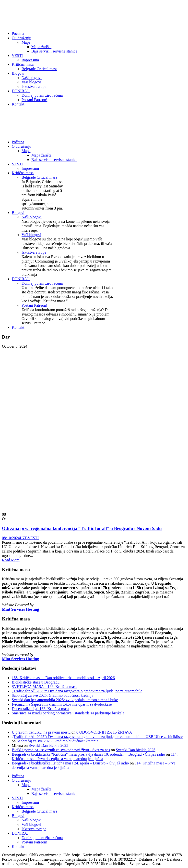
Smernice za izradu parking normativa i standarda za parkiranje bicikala (68, 713)
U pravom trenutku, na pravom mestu (41, 732)
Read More (11, 560)
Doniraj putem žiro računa (42, 95)
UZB (24, 538)
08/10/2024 (11, 538)
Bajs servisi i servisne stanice (54, 51)
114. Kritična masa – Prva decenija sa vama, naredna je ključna (95, 756)
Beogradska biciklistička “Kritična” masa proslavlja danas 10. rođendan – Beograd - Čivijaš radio (88, 754)
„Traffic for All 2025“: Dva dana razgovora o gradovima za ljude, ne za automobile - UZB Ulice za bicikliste (97, 737)
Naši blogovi (32, 78)
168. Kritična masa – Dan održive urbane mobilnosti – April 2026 (63, 678)
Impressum (30, 60)
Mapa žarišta (41, 47)
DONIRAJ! (21, 91)
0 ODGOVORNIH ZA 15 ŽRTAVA (104, 732)
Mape (26, 42)
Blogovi (18, 73)
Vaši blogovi (31, 82)
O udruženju (22, 38)
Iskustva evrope (34, 86)
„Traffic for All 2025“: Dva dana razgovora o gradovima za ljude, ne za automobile (77, 691)
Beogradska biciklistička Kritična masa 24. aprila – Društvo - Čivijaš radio (70, 763)
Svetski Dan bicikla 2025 (48, 745)
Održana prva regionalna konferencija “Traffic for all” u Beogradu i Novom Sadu (82, 528)
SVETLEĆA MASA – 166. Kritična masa (45, 687)
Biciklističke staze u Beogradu (36, 682)
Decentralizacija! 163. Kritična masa (41, 709)
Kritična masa (23, 64)
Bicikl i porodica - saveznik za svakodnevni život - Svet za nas (61, 750)
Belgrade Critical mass (39, 69)
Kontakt (18, 104)
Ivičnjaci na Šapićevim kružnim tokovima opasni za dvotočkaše (62, 704)
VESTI (17, 56)
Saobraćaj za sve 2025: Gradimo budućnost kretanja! (53, 695)
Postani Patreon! (34, 100)
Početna (18, 33)
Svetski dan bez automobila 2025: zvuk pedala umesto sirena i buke (65, 700)
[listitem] (94, 588)
